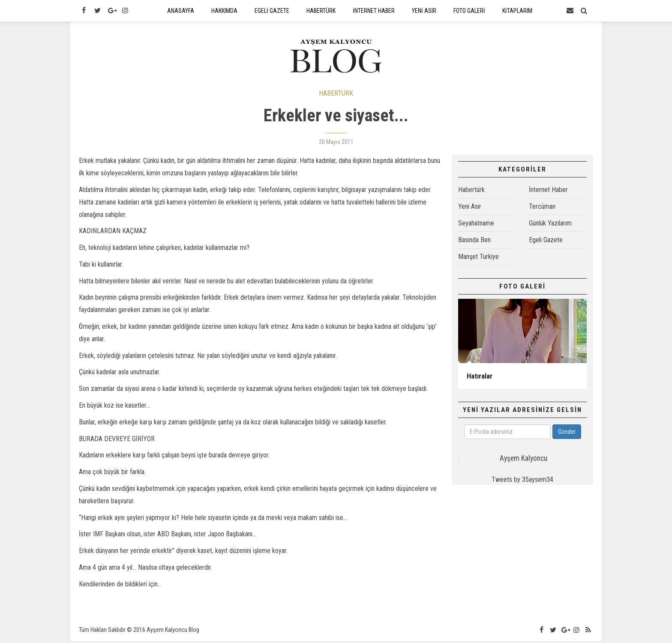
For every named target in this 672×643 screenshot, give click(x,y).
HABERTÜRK (336, 95)
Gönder (567, 434)
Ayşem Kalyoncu (523, 460)
